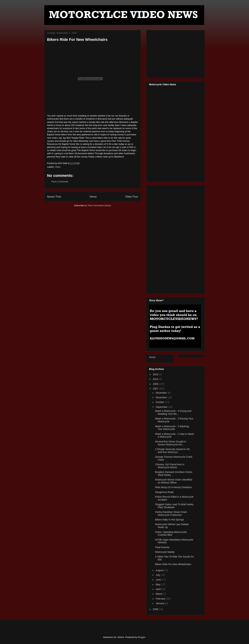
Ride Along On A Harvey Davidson (173, 487)
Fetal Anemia (162, 547)
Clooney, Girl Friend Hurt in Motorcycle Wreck (170, 466)
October (160, 402)
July (158, 575)
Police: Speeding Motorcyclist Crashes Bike (171, 534)
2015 (156, 374)
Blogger (141, 637)
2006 (156, 609)
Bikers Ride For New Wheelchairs (173, 564)
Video (58, 167)
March (159, 594)
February (161, 599)
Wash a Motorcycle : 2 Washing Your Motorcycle (172, 428)
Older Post (132, 197)
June (159, 580)
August (160, 570)
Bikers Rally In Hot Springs (170, 520)
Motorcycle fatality (165, 552)
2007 (156, 389)
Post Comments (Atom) (99, 205)
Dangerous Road (164, 492)
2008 (156, 384)
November (162, 397)
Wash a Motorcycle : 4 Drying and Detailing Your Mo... (173, 412)
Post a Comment (60, 182)
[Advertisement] (175, 53)
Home (93, 197)
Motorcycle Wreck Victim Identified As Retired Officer (174, 481)
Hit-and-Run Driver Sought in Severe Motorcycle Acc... (171, 443)
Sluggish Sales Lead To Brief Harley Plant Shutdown (174, 506)
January (160, 603)
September (162, 407)
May (158, 584)
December (162, 393)
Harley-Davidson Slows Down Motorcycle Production (171, 513)
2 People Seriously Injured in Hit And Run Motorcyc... (172, 451)
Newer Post (54, 197)
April (158, 589)
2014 (156, 379)
